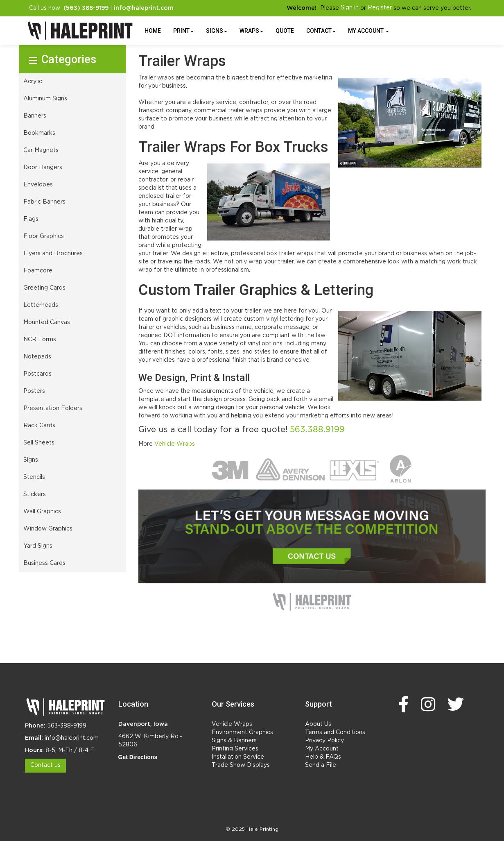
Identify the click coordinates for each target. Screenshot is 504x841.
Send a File (321, 765)
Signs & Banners (234, 741)
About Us (318, 724)
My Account (322, 749)
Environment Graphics (242, 732)
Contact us (45, 765)
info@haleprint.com (72, 738)
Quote (285, 31)
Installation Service (238, 757)
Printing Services (235, 749)
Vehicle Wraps (175, 444)
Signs (217, 31)
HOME (153, 31)
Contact (321, 31)
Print (183, 31)
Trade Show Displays (241, 765)
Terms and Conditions (335, 732)
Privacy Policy (324, 741)
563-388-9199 (67, 726)
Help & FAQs (323, 757)
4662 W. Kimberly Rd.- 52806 (150, 741)
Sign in (350, 8)
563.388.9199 (317, 430)
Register (380, 8)
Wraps (251, 31)
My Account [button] (368, 31)
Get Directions (138, 757)
